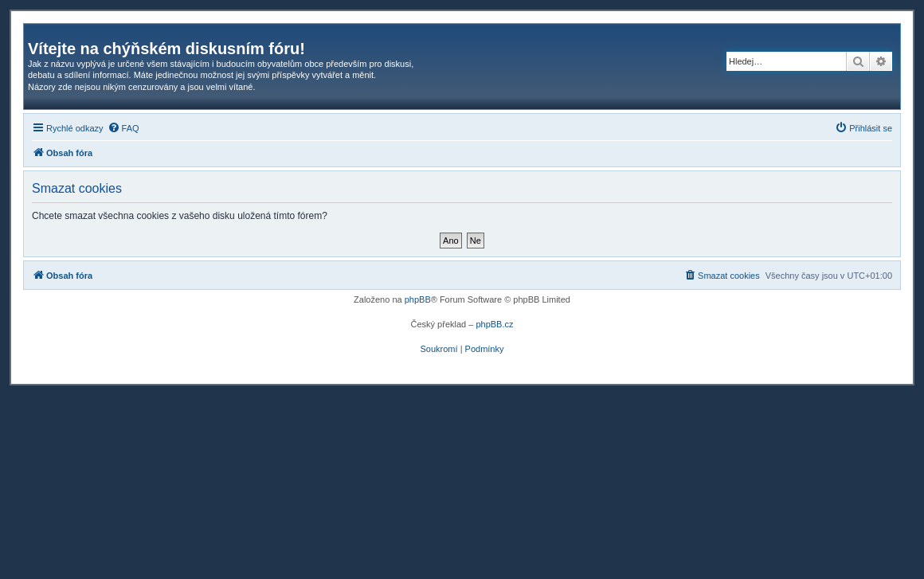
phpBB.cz (494, 324)
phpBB (418, 299)
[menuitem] (123, 128)
